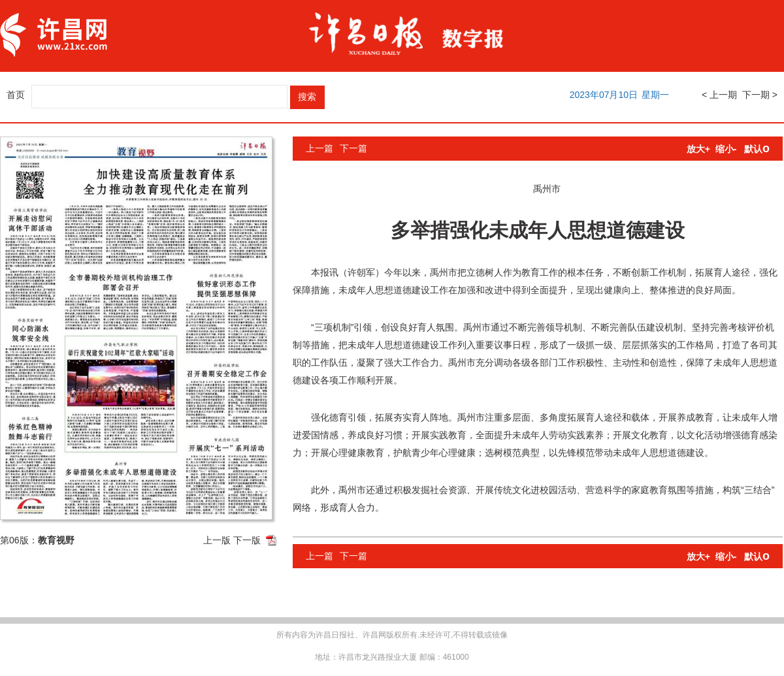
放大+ (698, 149)
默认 (757, 149)
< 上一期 (719, 95)
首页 (16, 95)
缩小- (726, 149)
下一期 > (760, 95)
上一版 (217, 540)
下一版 (247, 540)
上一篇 (319, 148)
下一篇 (353, 148)
